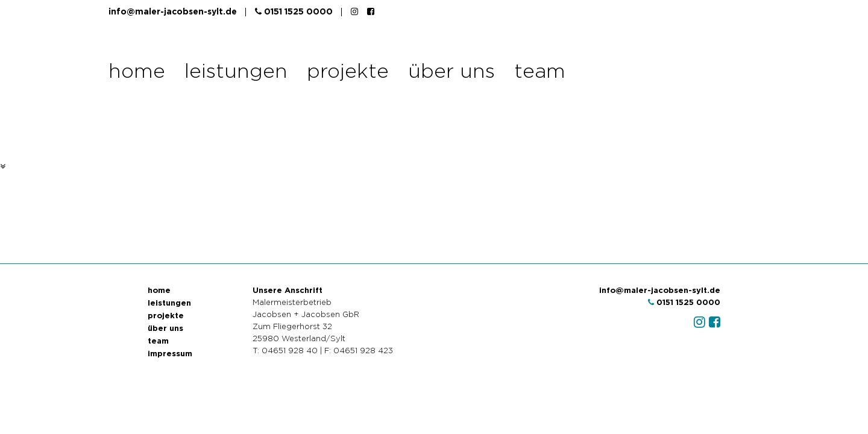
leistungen (236, 72)
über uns (451, 72)
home (137, 72)
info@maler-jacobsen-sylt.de (173, 12)
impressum (170, 354)
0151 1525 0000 (294, 12)
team (540, 72)
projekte (348, 72)
